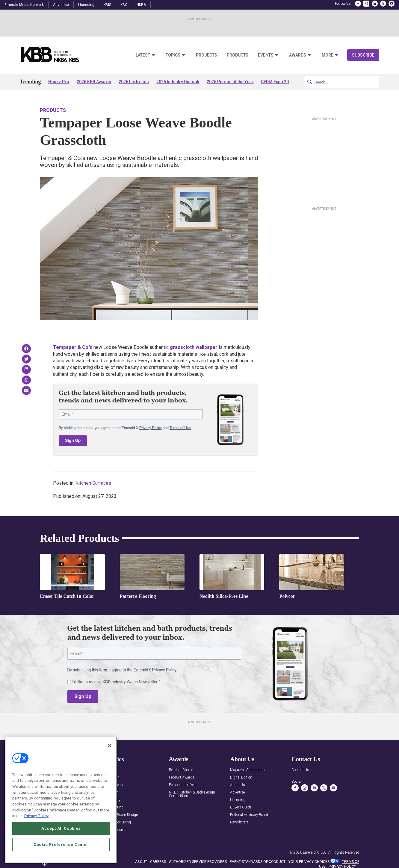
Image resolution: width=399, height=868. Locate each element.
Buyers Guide (241, 807)
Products (238, 55)
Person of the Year (183, 785)
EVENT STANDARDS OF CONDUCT (258, 862)
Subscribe (363, 55)
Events (266, 55)
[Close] (110, 762)
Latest (143, 55)
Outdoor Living (119, 822)
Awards (298, 55)
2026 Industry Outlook (178, 82)
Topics (173, 55)
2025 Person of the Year (230, 82)
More (328, 55)
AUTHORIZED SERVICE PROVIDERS (198, 862)
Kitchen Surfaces (93, 483)
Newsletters (239, 822)
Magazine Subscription (248, 770)
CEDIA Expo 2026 (277, 82)
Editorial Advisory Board (249, 815)
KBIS (107, 5)
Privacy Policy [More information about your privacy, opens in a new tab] (36, 833)
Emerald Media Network (24, 5)
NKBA (141, 5)
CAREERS (158, 862)
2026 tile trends (134, 82)
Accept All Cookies (61, 845)
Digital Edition (241, 777)
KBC (124, 5)
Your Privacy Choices (309, 862)
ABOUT (141, 862)
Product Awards (182, 777)
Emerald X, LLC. (315, 852)
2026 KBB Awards (94, 82)
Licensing (86, 5)
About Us (238, 785)
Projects (207, 55)
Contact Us (300, 770)
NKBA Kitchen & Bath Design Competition (192, 794)
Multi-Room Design (123, 815)
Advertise (61, 5)
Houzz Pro (59, 82)
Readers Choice (181, 770)
